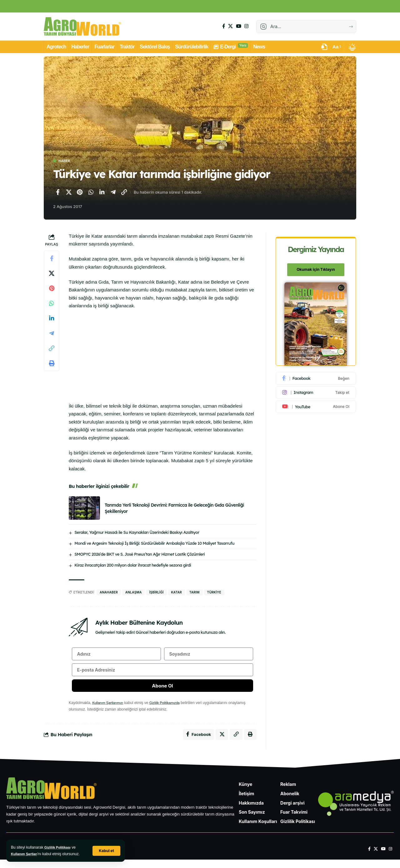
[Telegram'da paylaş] (113, 193)
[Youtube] (316, 403)
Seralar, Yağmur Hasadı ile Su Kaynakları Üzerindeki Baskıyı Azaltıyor (137, 533)
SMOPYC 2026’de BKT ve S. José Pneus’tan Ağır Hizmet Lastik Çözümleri (140, 555)
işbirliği (156, 593)
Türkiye (214, 593)
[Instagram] (246, 26)
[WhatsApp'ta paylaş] (91, 193)
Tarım (195, 593)
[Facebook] (224, 26)
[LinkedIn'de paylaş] (102, 193)
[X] (230, 26)
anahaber (109, 593)
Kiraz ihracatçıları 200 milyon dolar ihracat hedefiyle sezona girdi (133, 566)
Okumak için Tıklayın (316, 266)
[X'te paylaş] (69, 193)
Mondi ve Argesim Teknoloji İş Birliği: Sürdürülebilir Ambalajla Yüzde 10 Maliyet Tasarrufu (154, 544)
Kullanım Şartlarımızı (110, 709)
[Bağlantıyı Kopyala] (124, 193)
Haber (66, 161)
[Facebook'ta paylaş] (57, 193)
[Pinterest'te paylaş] (80, 193)
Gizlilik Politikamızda (170, 709)
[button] (106, 851)
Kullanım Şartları (26, 854)
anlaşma (133, 593)
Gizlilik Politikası (59, 847)
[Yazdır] (52, 364)
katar (177, 593)
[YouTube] (239, 26)
